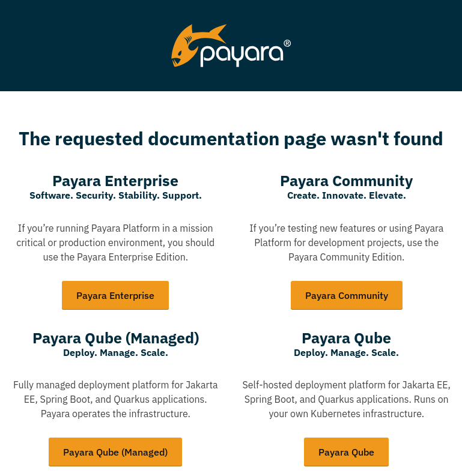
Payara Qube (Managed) (115, 452)
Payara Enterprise (115, 295)
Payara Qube (346, 452)
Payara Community (347, 295)
